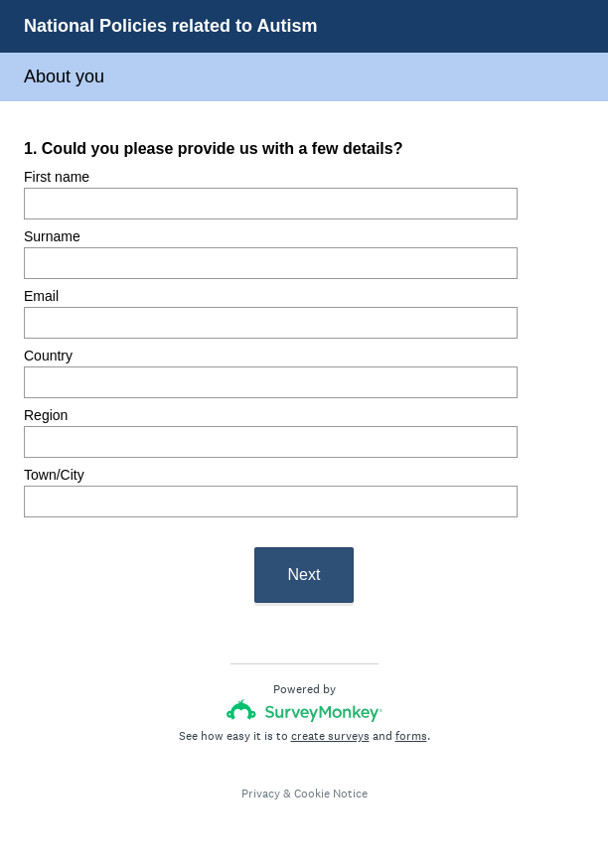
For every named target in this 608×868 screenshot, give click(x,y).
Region (46, 415)
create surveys (330, 736)
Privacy (261, 794)
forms (411, 736)
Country (48, 356)
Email (41, 296)
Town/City (54, 475)
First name (57, 177)
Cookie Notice (331, 794)
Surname (52, 236)
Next (304, 575)
